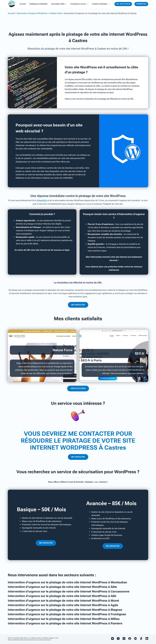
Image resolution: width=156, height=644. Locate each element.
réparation (42, 200)
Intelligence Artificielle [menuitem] (38, 4)
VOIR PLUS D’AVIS (78, 388)
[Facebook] (130, 639)
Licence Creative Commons (42, 640)
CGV (57, 638)
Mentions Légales (48, 638)
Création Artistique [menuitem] (101, 4)
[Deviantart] (141, 639)
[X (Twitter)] (124, 639)
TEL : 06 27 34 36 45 (123, 4)
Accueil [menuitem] (23, 4)
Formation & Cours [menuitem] (80, 4)
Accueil (11, 13)
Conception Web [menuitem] (59, 4)
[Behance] (135, 639)
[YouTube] (112, 639)
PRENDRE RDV (141, 4)
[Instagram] (118, 639)
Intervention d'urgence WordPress (32, 13)
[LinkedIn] (147, 639)
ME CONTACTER (78, 305)
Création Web (56, 13)
